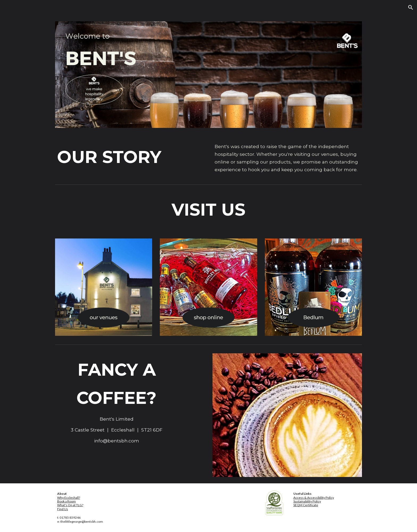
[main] (117, 157)
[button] (411, 7)
